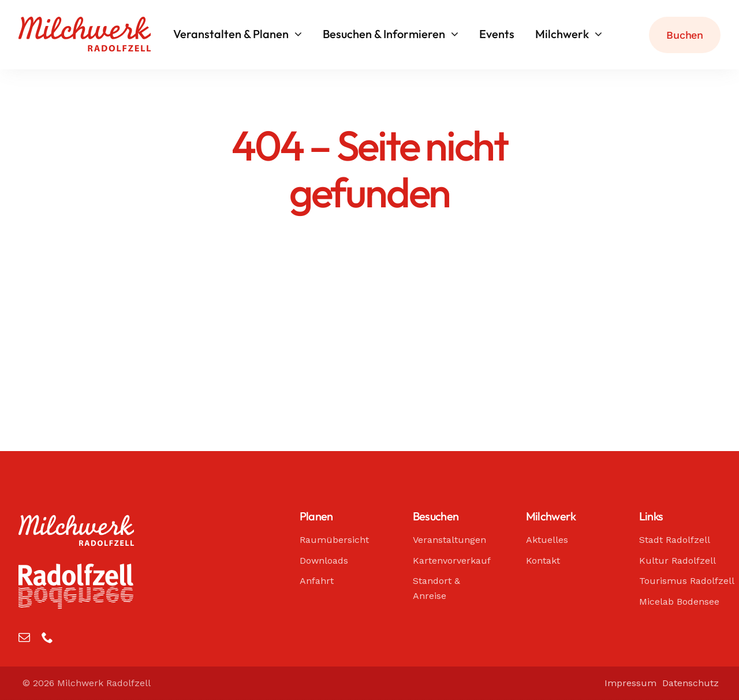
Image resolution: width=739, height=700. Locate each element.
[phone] (47, 638)
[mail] (24, 638)
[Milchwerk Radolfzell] (85, 22)
